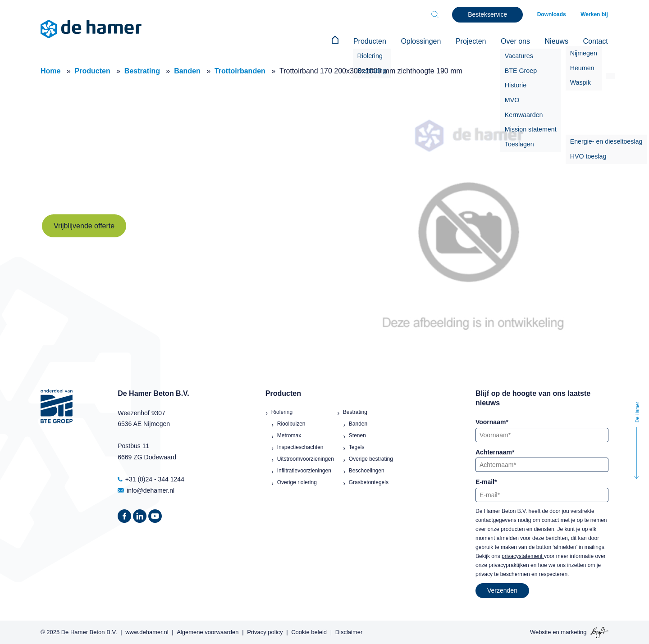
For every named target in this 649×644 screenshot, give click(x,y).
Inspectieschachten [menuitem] (300, 446)
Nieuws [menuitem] (558, 41)
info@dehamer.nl (146, 490)
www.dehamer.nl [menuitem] (147, 632)
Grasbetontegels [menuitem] (369, 481)
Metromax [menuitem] (289, 435)
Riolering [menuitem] (282, 411)
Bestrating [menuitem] (355, 411)
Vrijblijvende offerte (84, 225)
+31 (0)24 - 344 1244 (151, 479)
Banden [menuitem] (358, 423)
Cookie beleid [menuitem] (309, 632)
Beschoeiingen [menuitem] (367, 470)
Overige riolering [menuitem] (297, 481)
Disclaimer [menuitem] (349, 632)
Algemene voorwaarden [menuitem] (208, 632)
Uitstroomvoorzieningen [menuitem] (306, 458)
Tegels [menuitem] (357, 446)
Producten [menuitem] (376, 41)
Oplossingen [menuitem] (426, 41)
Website (541, 632)
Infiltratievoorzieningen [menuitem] (304, 470)
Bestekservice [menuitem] (490, 14)
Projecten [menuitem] (475, 41)
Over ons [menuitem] (518, 41)
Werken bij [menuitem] (595, 14)
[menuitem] (343, 41)
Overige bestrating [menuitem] (371, 458)
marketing (574, 632)
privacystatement (523, 556)
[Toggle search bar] (437, 14)
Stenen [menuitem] (357, 435)
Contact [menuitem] (596, 41)
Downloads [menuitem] (553, 14)
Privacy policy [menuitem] (265, 632)
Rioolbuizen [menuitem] (291, 423)
